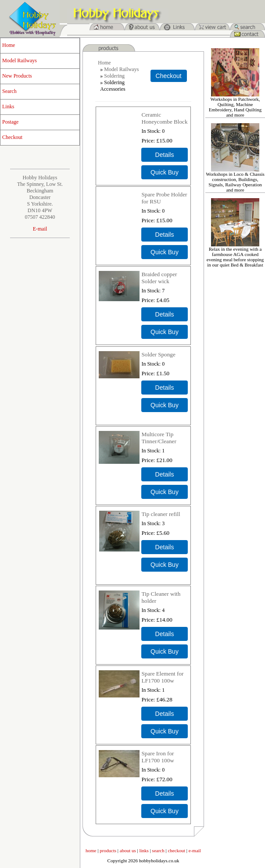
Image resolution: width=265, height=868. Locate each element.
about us (128, 850)
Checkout (12, 137)
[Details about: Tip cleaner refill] (164, 547)
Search (9, 91)
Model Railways (20, 60)
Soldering (114, 76)
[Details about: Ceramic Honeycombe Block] (164, 155)
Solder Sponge (158, 354)
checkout (176, 850)
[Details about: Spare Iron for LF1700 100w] (164, 793)
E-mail (40, 229)
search (158, 850)
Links (8, 107)
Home (9, 45)
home (91, 850)
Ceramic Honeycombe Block (164, 118)
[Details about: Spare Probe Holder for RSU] (164, 235)
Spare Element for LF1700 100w (162, 677)
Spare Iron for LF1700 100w (158, 757)
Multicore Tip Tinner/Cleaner (159, 438)
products (108, 850)
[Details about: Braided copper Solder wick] (164, 314)
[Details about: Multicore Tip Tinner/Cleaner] (164, 474)
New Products (17, 76)
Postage (10, 122)
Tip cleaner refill (161, 514)
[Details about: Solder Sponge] (164, 388)
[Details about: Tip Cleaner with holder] (164, 634)
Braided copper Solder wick (159, 278)
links (144, 850)
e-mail (195, 850)
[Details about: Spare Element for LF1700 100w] (164, 714)
